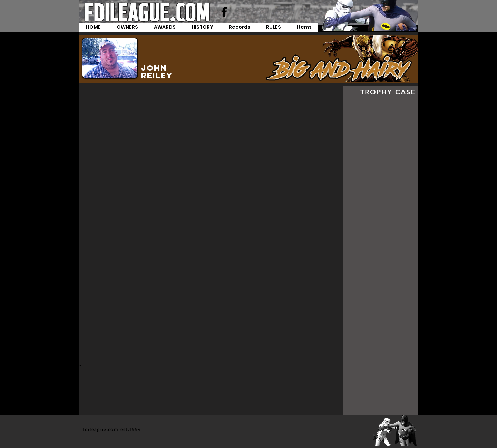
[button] (240, 28)
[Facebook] (224, 12)
